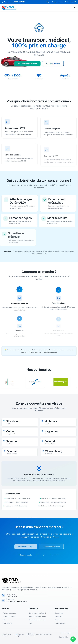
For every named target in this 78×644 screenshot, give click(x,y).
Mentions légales (66, 633)
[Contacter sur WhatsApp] (73, 639)
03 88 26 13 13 (53, 64)
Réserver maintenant (27, 64)
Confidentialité (64, 637)
